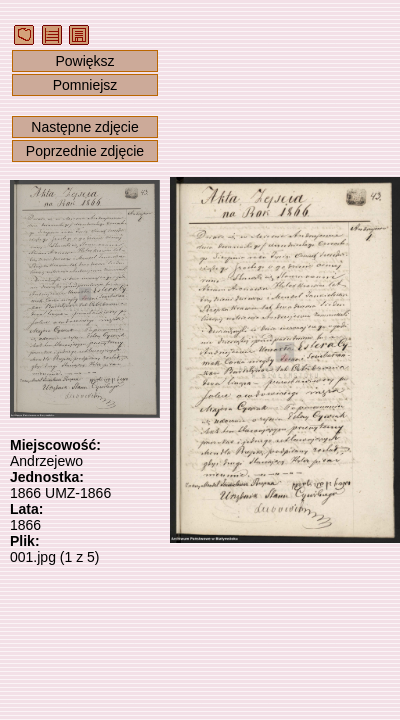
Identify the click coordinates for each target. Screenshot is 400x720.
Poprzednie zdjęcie (85, 151)
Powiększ (84, 61)
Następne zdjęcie (84, 127)
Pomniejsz (85, 85)
